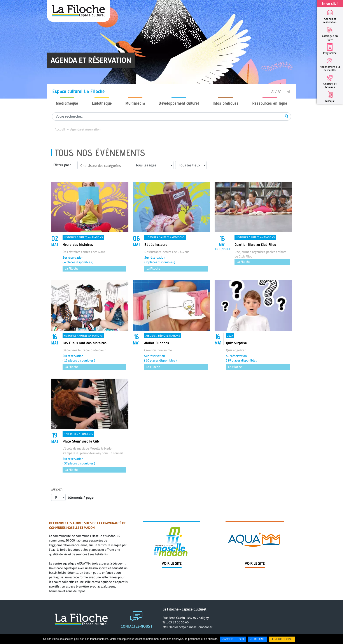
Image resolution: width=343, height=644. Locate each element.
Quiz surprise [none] (236, 343)
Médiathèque (67, 103)
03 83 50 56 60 (178, 632)
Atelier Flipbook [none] (157, 343)
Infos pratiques (225, 103)
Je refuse (257, 639)
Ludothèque (102, 103)
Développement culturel (179, 103)
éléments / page (81, 497)
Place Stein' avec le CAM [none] (81, 441)
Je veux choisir (282, 639)
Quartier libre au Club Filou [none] (255, 244)
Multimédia (135, 103)
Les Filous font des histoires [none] (85, 343)
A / (274, 92)
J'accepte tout (233, 639)
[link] (90, 227)
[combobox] (104, 165)
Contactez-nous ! (136, 636)
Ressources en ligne (270, 103)
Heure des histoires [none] (78, 244)
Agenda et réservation (85, 129)
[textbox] (104, 166)
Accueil (60, 129)
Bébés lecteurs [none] (156, 244)
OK (287, 116)
